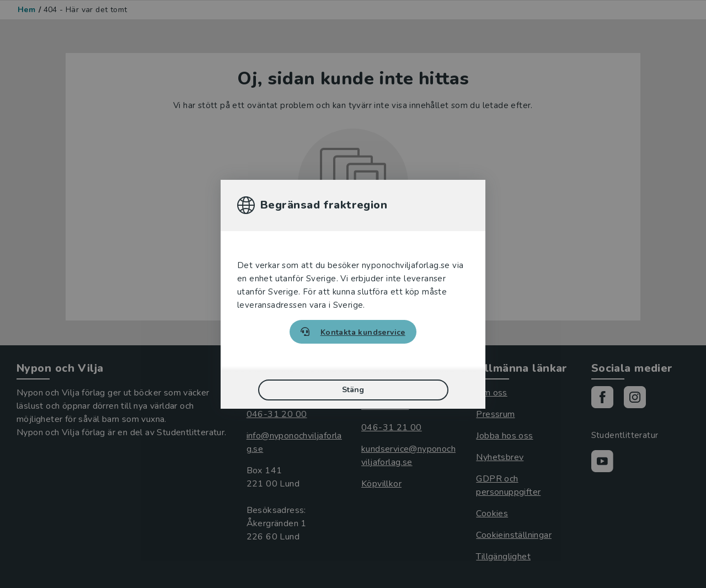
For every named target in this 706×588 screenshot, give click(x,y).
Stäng (353, 390)
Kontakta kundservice (363, 332)
